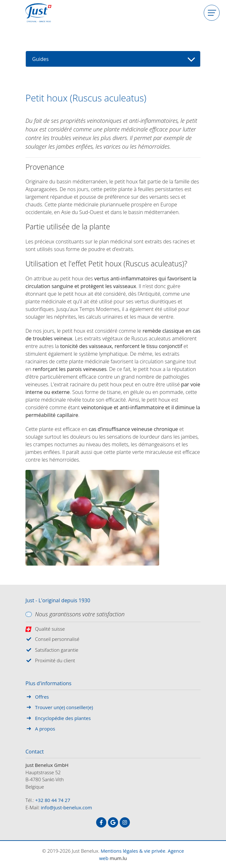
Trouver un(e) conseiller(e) (64, 707)
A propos (45, 729)
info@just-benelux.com (66, 807)
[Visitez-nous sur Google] (113, 822)
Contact (35, 752)
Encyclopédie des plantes (63, 718)
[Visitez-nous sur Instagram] (125, 822)
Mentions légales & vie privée (133, 851)
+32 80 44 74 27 (53, 800)
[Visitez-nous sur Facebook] (101, 822)
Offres (42, 697)
